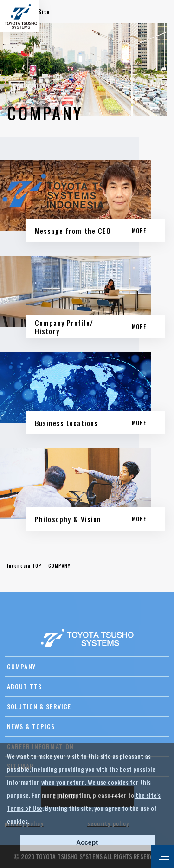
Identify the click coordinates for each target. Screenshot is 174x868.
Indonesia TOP (25, 566)
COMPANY (21, 666)
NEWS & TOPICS (31, 726)
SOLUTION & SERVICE (39, 706)
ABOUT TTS (24, 686)
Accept (87, 842)
